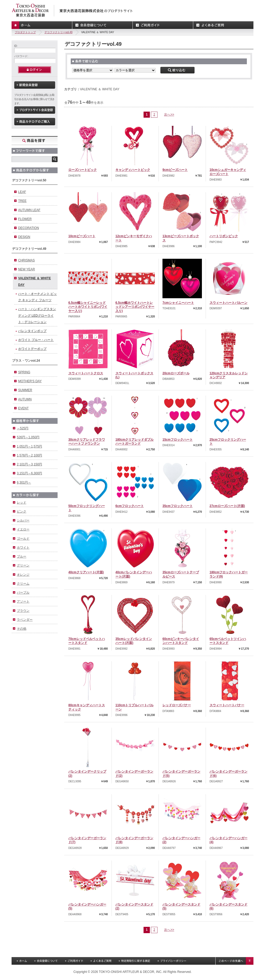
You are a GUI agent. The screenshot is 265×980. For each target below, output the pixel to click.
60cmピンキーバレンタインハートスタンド (181, 641)
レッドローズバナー (177, 705)
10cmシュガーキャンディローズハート (228, 172)
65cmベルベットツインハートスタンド (228, 641)
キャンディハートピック (133, 170)
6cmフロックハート (130, 506)
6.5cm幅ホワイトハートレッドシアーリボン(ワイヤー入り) (135, 307)
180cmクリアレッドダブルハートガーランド (134, 442)
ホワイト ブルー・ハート (36, 340)
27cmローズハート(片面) (227, 506)
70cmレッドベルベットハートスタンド (87, 641)
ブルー (22, 556)
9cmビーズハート (175, 170)
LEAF (22, 192)
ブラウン (23, 611)
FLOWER (25, 219)
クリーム (23, 584)
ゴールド (23, 539)
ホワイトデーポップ (32, 349)
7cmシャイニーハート (178, 303)
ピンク (22, 511)
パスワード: (21, 56)
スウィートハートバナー (227, 705)
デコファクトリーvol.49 (58, 32)
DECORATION (29, 228)
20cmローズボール (176, 373)
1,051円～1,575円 (29, 446)
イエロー (23, 529)
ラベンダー (25, 620)
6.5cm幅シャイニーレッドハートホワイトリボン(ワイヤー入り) (88, 307)
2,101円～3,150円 (29, 464)
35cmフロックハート (178, 506)
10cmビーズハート (82, 236)
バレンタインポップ (32, 331)
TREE (22, 201)
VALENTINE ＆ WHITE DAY (34, 281)
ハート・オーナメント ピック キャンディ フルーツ (37, 297)
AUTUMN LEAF (29, 210)
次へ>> (169, 115)
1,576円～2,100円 (29, 455)
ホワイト (23, 548)
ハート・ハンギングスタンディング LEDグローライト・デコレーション (37, 315)
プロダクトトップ (25, 32)
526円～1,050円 (28, 437)
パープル (23, 593)
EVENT (23, 408)
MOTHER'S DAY (30, 381)
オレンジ (23, 575)
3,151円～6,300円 (29, 473)
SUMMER (25, 390)
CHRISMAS (26, 260)
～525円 (23, 428)
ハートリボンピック (224, 236)
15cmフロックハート (178, 440)
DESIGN (24, 237)
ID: (16, 46)
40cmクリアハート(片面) (86, 572)
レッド (22, 503)
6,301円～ (24, 482)
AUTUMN (25, 399)
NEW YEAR (27, 269)
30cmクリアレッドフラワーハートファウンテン (87, 442)
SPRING (24, 372)
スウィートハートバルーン (228, 303)
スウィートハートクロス (86, 373)
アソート (23, 601)
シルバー (23, 520)
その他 (22, 629)
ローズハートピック (83, 170)
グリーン (23, 565)
